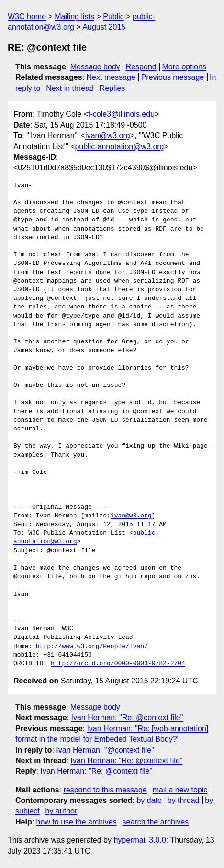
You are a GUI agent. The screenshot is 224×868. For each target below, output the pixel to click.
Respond (141, 67)
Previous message (173, 77)
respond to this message (105, 790)
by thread (184, 800)
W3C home (27, 16)
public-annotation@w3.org (119, 147)
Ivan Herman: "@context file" (105, 750)
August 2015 (104, 27)
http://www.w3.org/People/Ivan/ (92, 647)
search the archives (156, 822)
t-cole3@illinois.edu (121, 114)
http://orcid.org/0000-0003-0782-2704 (118, 664)
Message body (95, 67)
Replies (112, 88)
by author (62, 811)
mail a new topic (180, 790)
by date (149, 800)
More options (185, 67)
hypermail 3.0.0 (140, 840)
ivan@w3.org (108, 136)
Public (113, 16)
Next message (111, 77)
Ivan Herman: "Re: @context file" (127, 718)
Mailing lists (74, 16)
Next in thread (70, 88)
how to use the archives (77, 822)
